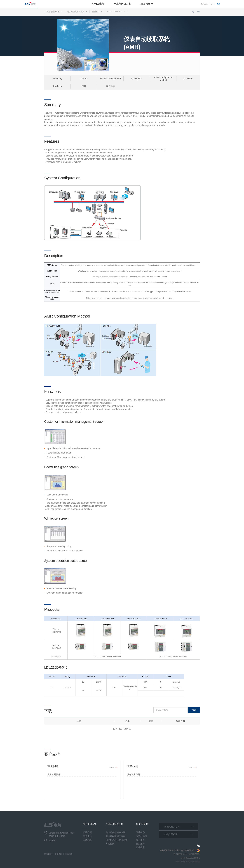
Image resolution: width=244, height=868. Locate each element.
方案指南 (110, 844)
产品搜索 (140, 847)
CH (212, 4)
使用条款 (58, 854)
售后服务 (140, 844)
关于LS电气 (98, 4)
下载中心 (140, 832)
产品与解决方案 (122, 4)
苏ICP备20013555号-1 (190, 858)
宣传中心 (87, 836)
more (112, 767)
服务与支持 (147, 4)
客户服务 (140, 840)
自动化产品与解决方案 (117, 840)
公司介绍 (87, 832)
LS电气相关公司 (172, 827)
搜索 (194, 710)
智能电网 (96, 12)
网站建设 (196, 862)
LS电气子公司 (171, 834)
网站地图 (69, 854)
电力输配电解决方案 (115, 836)
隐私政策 (48, 854)
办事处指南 (141, 836)
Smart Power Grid (115, 12)
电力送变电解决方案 (76, 12)
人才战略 (87, 840)
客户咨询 (204, 4)
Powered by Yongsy (184, 862)
